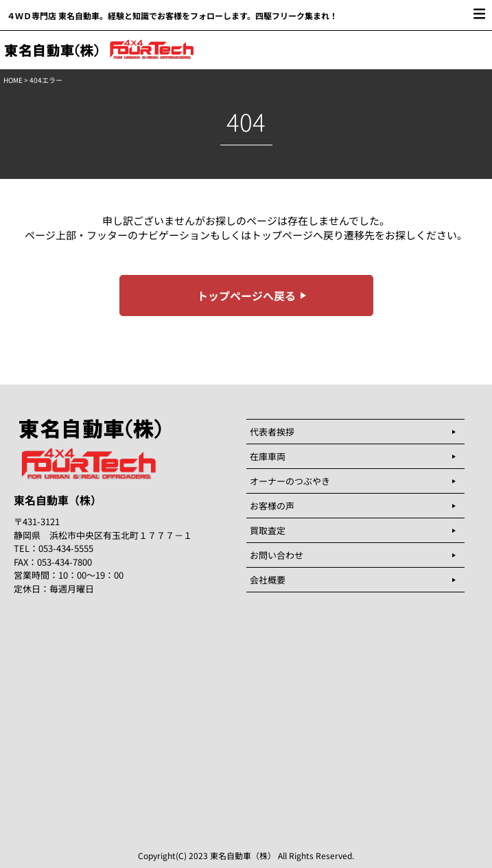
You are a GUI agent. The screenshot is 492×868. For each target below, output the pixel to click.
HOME (13, 80)
